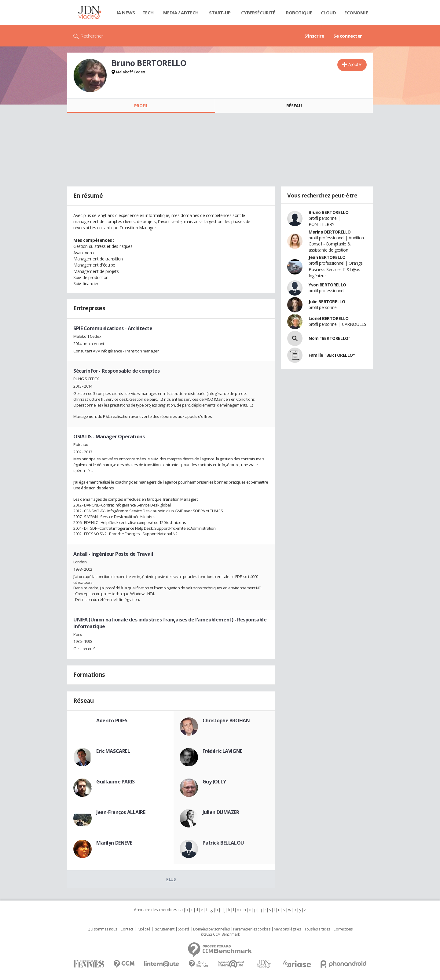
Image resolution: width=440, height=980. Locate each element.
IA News (126, 13)
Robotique (299, 13)
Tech (148, 13)
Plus (171, 879)
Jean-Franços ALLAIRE (121, 812)
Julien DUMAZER (221, 812)
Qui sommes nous (102, 929)
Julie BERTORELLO (327, 302)
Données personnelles (211, 929)
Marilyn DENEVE (114, 843)
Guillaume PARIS (116, 782)
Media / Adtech (181, 13)
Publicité (143, 929)
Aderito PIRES (112, 720)
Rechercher (92, 36)
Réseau (294, 106)
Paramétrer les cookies (252, 929)
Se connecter (348, 36)
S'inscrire (314, 36)
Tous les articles (317, 929)
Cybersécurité (258, 13)
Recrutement (164, 929)
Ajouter (355, 64)
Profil (141, 106)
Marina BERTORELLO (330, 232)
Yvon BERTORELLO (327, 285)
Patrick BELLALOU (223, 843)
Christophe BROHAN (226, 720)
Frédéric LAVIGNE (222, 751)
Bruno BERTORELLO (328, 212)
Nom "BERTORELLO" (329, 338)
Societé (184, 929)
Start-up (220, 13)
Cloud (328, 13)
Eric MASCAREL (113, 751)
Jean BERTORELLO (327, 257)
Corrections (343, 929)
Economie (356, 13)
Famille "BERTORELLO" (332, 355)
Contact (127, 929)
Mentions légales (287, 929)
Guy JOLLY (214, 782)
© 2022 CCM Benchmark (220, 934)
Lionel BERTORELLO (329, 318)
